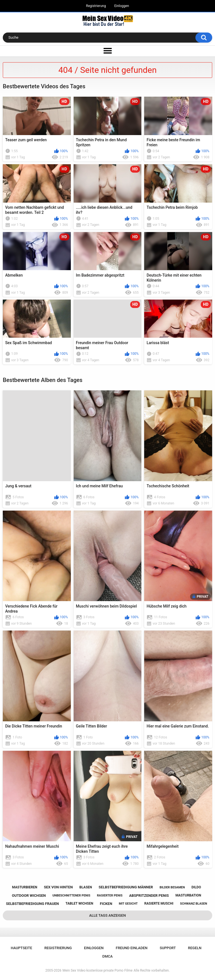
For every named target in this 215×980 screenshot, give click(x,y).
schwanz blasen (194, 904)
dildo (196, 887)
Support (168, 948)
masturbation (188, 895)
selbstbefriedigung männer (126, 887)
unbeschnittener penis (71, 896)
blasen (86, 887)
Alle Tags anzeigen (108, 915)
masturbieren (25, 887)
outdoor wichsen (29, 896)
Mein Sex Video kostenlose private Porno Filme (97, 970)
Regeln (195, 948)
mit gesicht (128, 904)
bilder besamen (172, 887)
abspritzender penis (149, 896)
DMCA (108, 956)
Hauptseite (21, 948)
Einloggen (122, 6)
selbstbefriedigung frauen (32, 904)
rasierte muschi (159, 903)
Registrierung (96, 6)
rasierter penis (110, 896)
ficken (106, 904)
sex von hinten (58, 887)
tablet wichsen (79, 903)
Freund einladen (132, 948)
